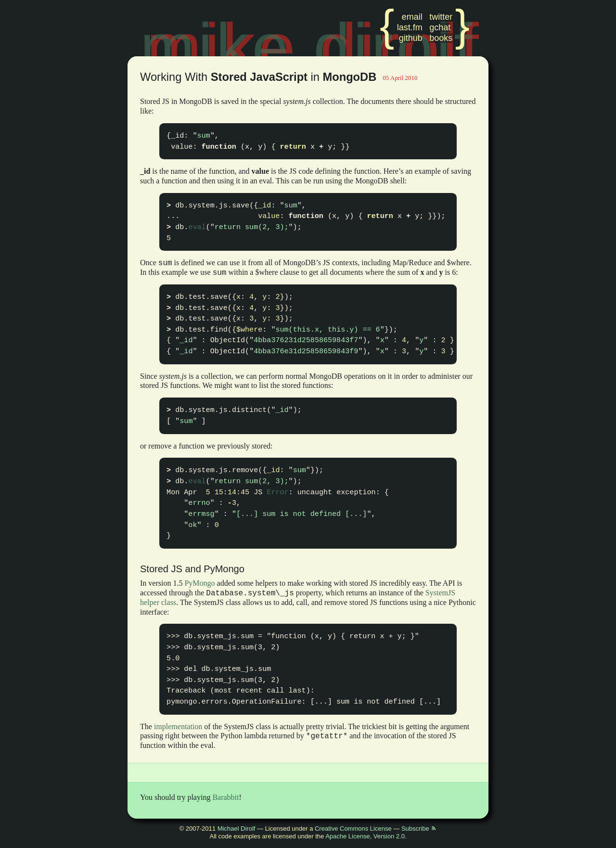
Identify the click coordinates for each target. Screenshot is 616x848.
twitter (441, 17)
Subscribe (419, 829)
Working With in (260, 77)
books (441, 38)
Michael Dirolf (237, 829)
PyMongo (199, 583)
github (411, 38)
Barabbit (225, 797)
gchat (440, 27)
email (412, 17)
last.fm (410, 27)
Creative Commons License (353, 829)
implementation (178, 726)
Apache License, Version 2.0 (365, 836)
